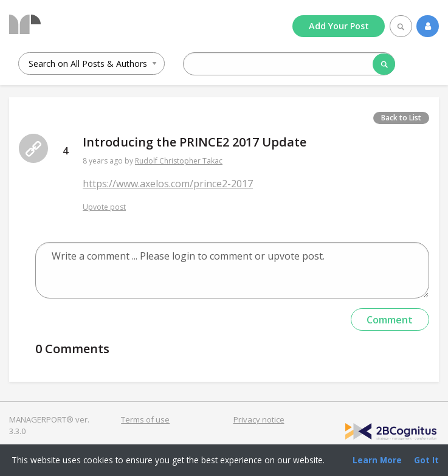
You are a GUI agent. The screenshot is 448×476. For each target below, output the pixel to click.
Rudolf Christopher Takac (179, 161)
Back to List (401, 118)
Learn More (377, 460)
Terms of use (145, 419)
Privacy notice (259, 419)
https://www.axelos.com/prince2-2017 (168, 184)
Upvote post (104, 207)
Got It (426, 460)
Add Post (339, 26)
